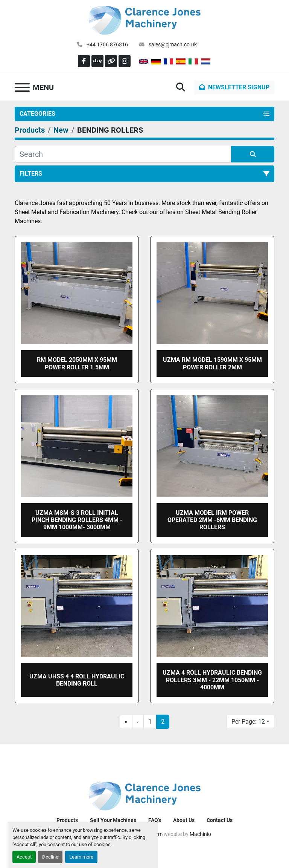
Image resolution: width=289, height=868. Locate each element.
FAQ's (155, 820)
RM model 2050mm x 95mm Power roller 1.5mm (77, 363)
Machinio (200, 834)
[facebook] (84, 61)
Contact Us (220, 820)
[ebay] (97, 61)
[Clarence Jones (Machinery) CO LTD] (145, 795)
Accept (24, 857)
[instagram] (125, 61)
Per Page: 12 (248, 722)
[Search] (123, 154)
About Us (184, 820)
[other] (111, 61)
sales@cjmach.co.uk (172, 44)
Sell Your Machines (113, 820)
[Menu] (22, 87)
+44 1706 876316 (107, 44)
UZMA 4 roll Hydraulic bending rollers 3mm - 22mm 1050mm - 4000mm (212, 680)
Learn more (81, 857)
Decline (50, 857)
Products (67, 820)
